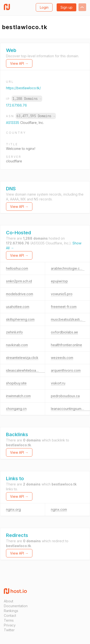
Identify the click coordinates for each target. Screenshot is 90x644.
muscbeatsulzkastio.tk (68, 319)
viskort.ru (58, 383)
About (9, 601)
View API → (19, 63)
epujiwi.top (59, 281)
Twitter (9, 630)
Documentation (16, 606)
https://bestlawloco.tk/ (23, 88)
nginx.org (13, 509)
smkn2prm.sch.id (19, 281)
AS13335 (13, 123)
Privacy (10, 625)
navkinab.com (17, 345)
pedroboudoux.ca (65, 396)
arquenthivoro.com (66, 370)
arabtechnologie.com (68, 268)
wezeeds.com (62, 358)
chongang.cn (16, 409)
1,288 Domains (27, 99)
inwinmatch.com (18, 396)
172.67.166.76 (16, 105)
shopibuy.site (16, 383)
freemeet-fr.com (64, 307)
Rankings (11, 611)
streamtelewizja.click (22, 358)
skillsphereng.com (20, 319)
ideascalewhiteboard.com (26, 370)
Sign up (66, 7)
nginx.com (59, 509)
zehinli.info (14, 332)
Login (44, 7)
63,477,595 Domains (36, 116)
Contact (10, 615)
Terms (9, 620)
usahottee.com (18, 307)
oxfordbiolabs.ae (64, 332)
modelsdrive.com (20, 294)
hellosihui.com (17, 268)
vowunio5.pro (62, 294)
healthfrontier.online (66, 345)
